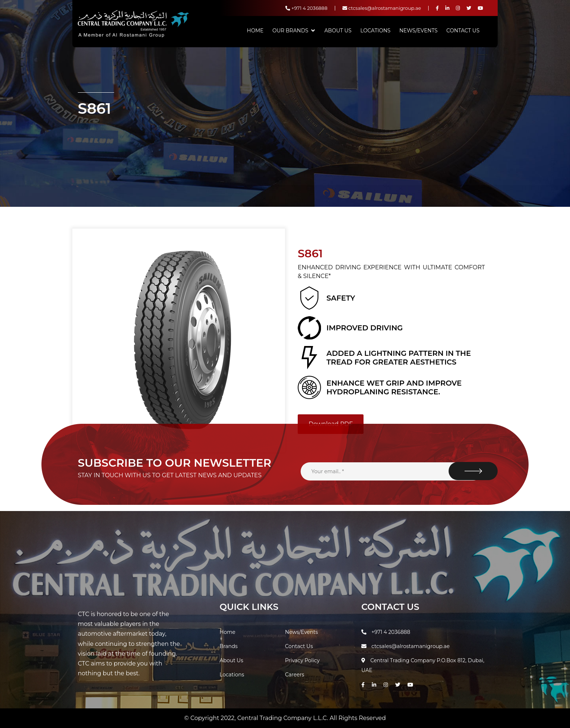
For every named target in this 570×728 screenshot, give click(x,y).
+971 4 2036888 (306, 8)
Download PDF (331, 424)
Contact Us (463, 31)
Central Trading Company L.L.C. (284, 718)
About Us (338, 31)
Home (255, 31)
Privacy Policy (302, 660)
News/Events (418, 31)
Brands (229, 646)
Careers (295, 675)
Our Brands (290, 31)
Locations (375, 31)
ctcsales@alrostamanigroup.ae (382, 8)
